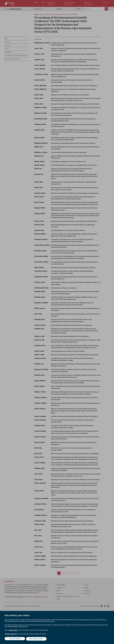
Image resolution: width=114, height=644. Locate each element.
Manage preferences (11, 634)
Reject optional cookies (36, 639)
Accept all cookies (15, 639)
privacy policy (13, 631)
